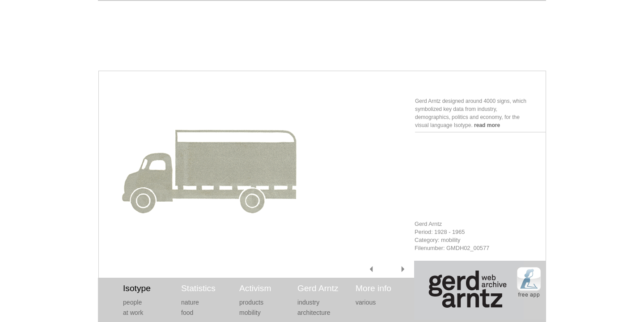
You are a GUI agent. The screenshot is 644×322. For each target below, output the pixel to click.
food (187, 313)
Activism (255, 288)
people (132, 302)
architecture (314, 313)
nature (190, 302)
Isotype (137, 288)
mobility (250, 313)
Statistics (198, 288)
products (251, 302)
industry (308, 302)
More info (373, 288)
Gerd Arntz (318, 288)
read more (487, 125)
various (366, 302)
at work (133, 313)
